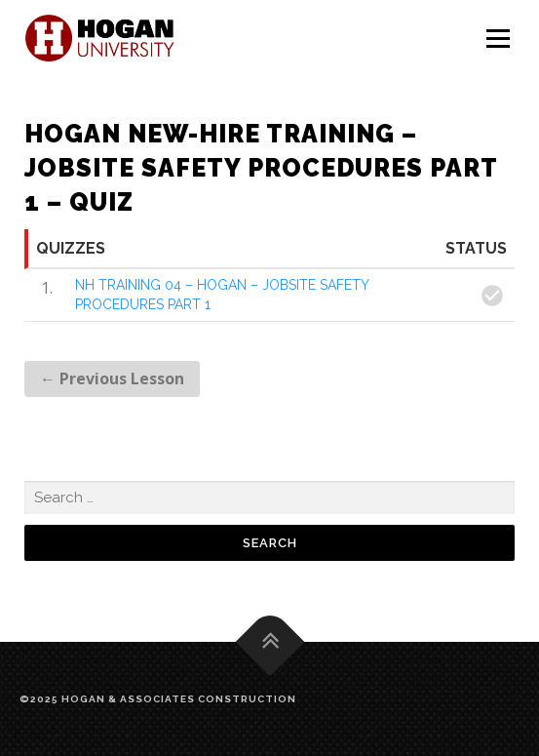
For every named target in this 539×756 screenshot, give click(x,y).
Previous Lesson (112, 378)
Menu (498, 39)
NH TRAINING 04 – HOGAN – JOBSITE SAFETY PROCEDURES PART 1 (222, 295)
